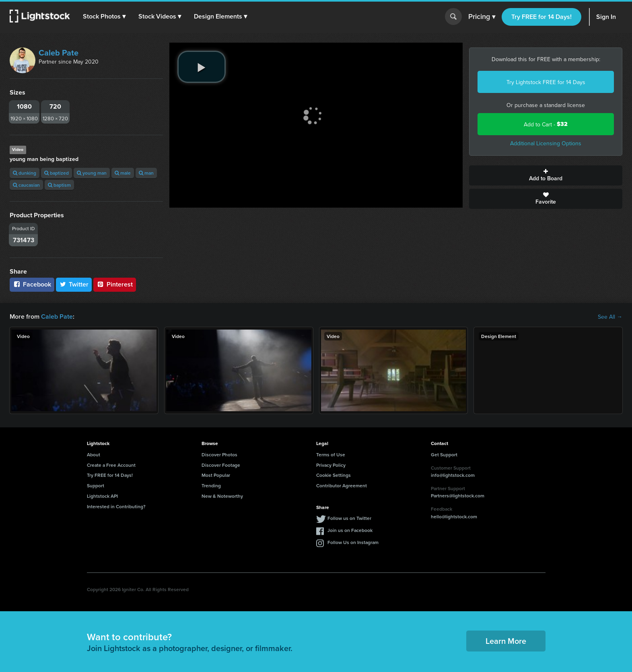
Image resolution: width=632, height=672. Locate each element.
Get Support (444, 455)
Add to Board (546, 175)
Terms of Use (331, 455)
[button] (104, 16)
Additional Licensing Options (546, 143)
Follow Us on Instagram (353, 542)
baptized (57, 173)
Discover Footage (221, 465)
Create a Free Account (111, 465)
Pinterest (115, 284)
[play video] (202, 67)
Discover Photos (219, 455)
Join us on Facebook (350, 530)
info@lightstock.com (453, 475)
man (146, 173)
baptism (59, 185)
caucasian (26, 185)
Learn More (506, 641)
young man (92, 173)
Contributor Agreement (342, 485)
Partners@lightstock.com (458, 496)
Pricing (482, 17)
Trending (211, 485)
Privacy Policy (331, 465)
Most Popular (216, 475)
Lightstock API (102, 496)
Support (96, 485)
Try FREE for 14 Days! (541, 17)
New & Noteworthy (222, 496)
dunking (25, 173)
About (94, 455)
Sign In (606, 17)
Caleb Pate (59, 53)
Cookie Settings (333, 475)
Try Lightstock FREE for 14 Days (546, 82)
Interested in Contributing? (116, 506)
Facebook (32, 284)
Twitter (74, 284)
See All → (610, 317)
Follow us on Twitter (349, 518)
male (123, 173)
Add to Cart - (546, 124)
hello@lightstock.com (454, 516)
